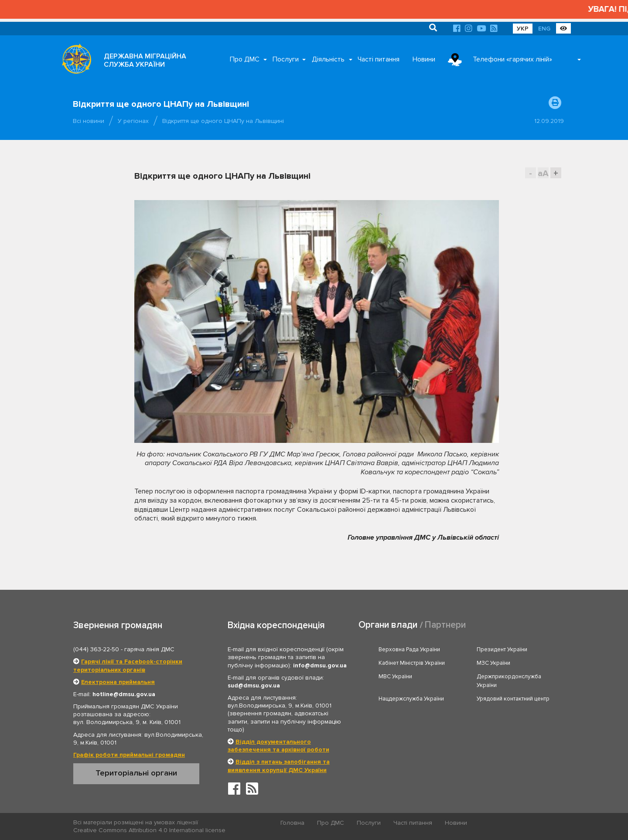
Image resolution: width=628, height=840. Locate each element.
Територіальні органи (136, 773)
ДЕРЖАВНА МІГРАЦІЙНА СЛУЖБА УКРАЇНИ (145, 60)
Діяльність (328, 59)
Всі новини (89, 121)
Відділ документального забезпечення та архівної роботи (278, 746)
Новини (424, 59)
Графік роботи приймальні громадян (129, 755)
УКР (523, 29)
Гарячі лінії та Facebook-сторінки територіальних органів (128, 665)
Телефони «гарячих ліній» (512, 59)
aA (543, 173)
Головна (292, 823)
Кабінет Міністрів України (412, 663)
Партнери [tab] (445, 625)
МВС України (395, 677)
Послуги (286, 59)
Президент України (502, 650)
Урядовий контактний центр (513, 699)
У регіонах (133, 121)
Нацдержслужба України (411, 699)
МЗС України (493, 663)
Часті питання (379, 59)
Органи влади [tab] (388, 625)
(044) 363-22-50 (96, 649)
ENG (544, 29)
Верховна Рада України (409, 650)
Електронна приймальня (118, 682)
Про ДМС (245, 59)
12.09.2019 (549, 121)
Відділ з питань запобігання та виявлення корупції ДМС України (279, 766)
